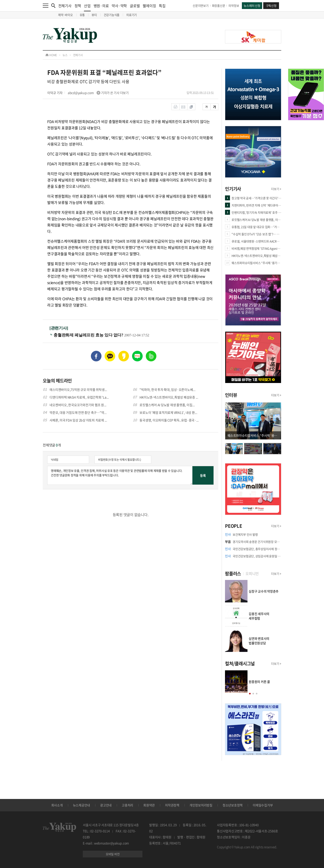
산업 (87, 7)
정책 (78, 6)
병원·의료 (101, 6)
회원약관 (149, 805)
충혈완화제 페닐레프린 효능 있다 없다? (89, 335)
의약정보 (234, 6)
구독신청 (271, 6)
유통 (82, 15)
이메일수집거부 (263, 805)
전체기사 (65, 6)
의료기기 (132, 15)
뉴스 (65, 55)
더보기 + (276, 189)
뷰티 (94, 15)
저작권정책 (172, 805)
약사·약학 (119, 6)
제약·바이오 (65, 15)
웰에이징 (149, 6)
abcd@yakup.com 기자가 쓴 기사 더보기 (98, 93)
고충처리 (127, 805)
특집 (162, 6)
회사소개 (57, 805)
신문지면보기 (201, 6)
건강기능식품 (112, 15)
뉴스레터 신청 (252, 6)
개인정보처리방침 (201, 805)
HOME (51, 55)
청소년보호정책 (233, 805)
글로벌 (135, 6)
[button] (250, 694)
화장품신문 (219, 6)
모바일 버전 (113, 854)
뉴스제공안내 (82, 805)
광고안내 (106, 805)
